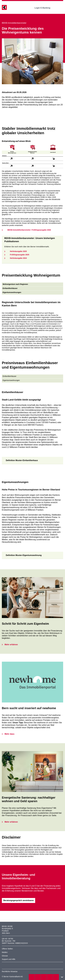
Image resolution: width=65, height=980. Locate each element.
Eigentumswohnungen (11, 380)
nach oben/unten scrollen (62, 977)
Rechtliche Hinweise (10, 971)
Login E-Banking (44, 8)
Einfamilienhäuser (9, 376)
